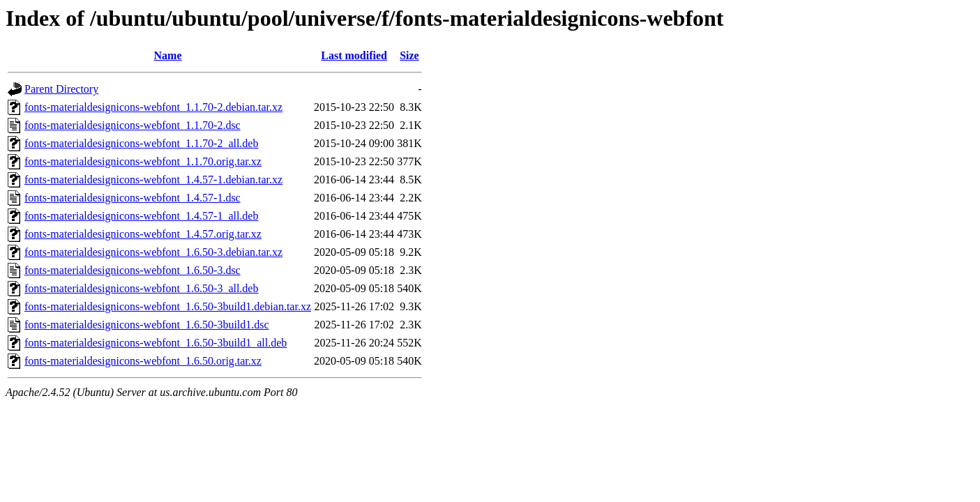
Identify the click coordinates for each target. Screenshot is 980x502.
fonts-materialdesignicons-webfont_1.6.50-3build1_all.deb (156, 343)
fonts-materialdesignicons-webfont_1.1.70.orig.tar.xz (143, 161)
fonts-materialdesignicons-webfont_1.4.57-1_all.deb (141, 216)
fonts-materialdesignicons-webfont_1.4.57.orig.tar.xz (143, 234)
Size (409, 55)
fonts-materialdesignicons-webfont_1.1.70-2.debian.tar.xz (153, 107)
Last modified (354, 55)
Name (168, 55)
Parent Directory (61, 89)
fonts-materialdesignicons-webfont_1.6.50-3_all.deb (141, 288)
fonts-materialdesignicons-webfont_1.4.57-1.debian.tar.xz (153, 180)
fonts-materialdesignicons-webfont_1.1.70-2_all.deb (141, 143)
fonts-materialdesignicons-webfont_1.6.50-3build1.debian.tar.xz (168, 306)
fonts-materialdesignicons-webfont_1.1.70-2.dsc (133, 125)
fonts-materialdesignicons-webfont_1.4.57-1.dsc (133, 198)
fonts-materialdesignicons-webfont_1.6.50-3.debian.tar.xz (153, 252)
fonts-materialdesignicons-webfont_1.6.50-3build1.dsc (147, 325)
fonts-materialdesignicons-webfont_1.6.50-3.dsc (133, 270)
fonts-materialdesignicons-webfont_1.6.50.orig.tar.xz (143, 361)
